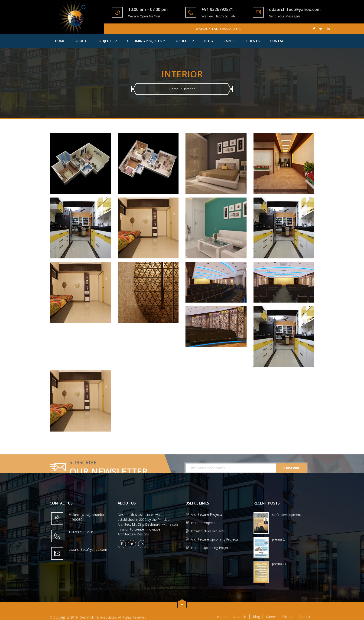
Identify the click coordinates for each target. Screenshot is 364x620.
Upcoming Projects (144, 41)
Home (60, 41)
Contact (278, 41)
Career (230, 41)
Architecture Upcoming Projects (212, 539)
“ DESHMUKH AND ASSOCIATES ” (218, 29)
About (81, 41)
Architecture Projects (204, 514)
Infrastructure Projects (205, 531)
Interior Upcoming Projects (208, 548)
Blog (209, 41)
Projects (105, 41)
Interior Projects (200, 523)
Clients (253, 41)
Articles (183, 41)
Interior (189, 89)
